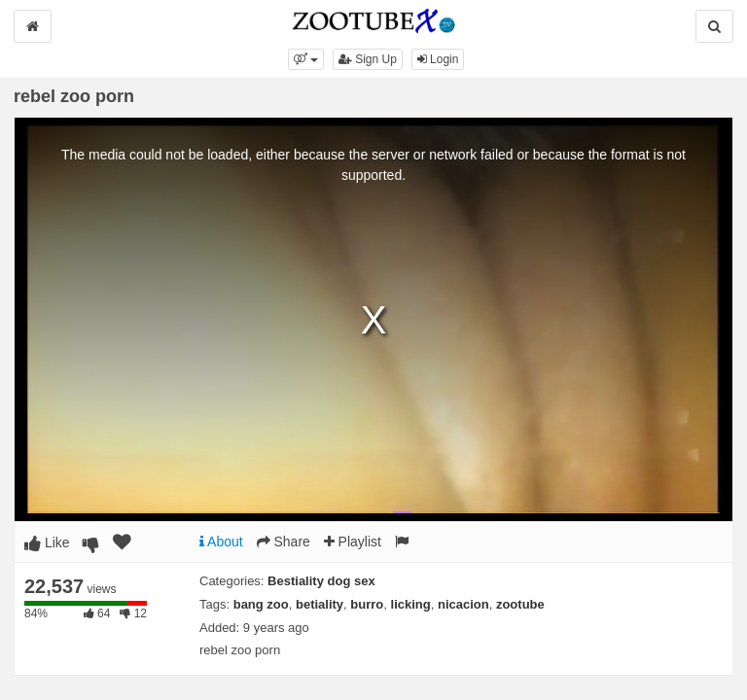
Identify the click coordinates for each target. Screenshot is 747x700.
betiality (320, 604)
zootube (520, 604)
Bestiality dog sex (321, 581)
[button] (306, 59)
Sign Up (368, 59)
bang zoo (261, 604)
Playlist (353, 542)
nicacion (463, 604)
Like (47, 542)
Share (284, 542)
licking (411, 604)
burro (367, 604)
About (221, 542)
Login (438, 59)
